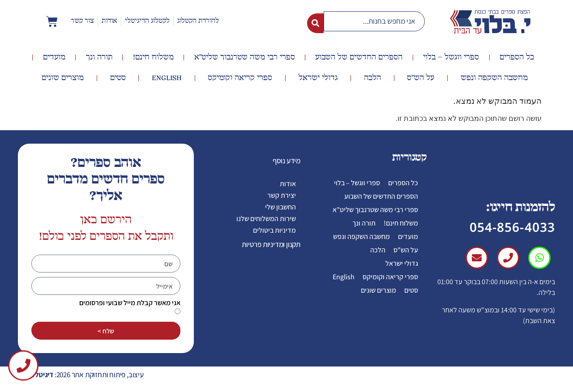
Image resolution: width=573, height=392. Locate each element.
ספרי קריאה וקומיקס (240, 78)
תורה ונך (99, 57)
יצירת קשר (282, 195)
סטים (118, 78)
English (167, 78)
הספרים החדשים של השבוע (359, 57)
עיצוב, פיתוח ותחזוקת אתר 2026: (83, 375)
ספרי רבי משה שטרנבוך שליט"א (245, 57)
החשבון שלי (280, 207)
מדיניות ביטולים (274, 230)
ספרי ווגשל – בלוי (451, 57)
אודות (288, 184)
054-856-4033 (512, 227)
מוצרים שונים (63, 78)
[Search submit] (315, 21)
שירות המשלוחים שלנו (266, 219)
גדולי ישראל (318, 78)
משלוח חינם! (153, 57)
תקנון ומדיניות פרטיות (271, 244)
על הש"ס (421, 78)
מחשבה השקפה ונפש (494, 78)
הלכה (372, 78)
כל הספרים (517, 57)
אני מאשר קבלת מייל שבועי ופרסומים (130, 303)
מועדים (54, 57)
